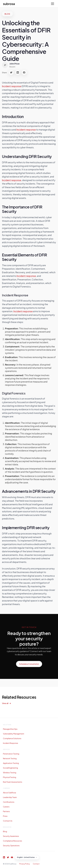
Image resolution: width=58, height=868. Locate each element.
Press (5, 816)
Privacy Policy (25, 864)
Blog (5, 831)
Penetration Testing (11, 754)
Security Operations (11, 845)
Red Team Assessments (13, 782)
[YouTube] (12, 857)
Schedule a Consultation (29, 664)
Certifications (9, 802)
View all (5, 703)
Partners (6, 811)
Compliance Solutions (12, 738)
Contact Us (8, 821)
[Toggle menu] (53, 4)
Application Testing (11, 763)
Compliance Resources (13, 841)
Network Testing (10, 758)
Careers (6, 807)
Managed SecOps (10, 729)
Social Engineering (10, 768)
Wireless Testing (10, 773)
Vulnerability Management (14, 734)
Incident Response (11, 743)
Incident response (12, 86)
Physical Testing (10, 777)
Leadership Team (10, 797)
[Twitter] (8, 857)
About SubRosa (9, 793)
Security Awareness (11, 836)
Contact (36, 864)
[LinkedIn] (4, 857)
